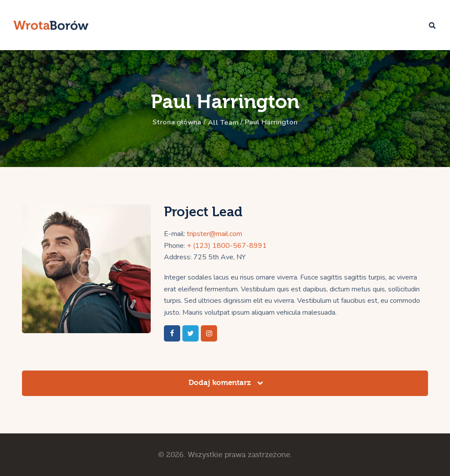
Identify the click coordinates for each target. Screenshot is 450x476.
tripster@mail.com (214, 234)
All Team (223, 123)
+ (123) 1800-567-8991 (227, 245)
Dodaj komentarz (221, 383)
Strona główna (176, 123)
